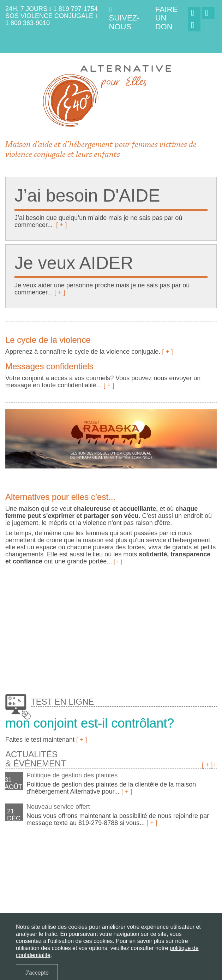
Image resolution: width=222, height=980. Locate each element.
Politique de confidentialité (40, 884)
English (87, 884)
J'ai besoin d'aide (83, 864)
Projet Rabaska (83, 874)
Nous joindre (122, 874)
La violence (46, 864)
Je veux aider (122, 864)
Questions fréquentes (33, 874)
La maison (17, 864)
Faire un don (157, 874)
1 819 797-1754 (76, 9)
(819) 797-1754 (63, 908)
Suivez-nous (124, 18)
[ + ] (62, 225)
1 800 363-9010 (28, 23)
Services (152, 864)
